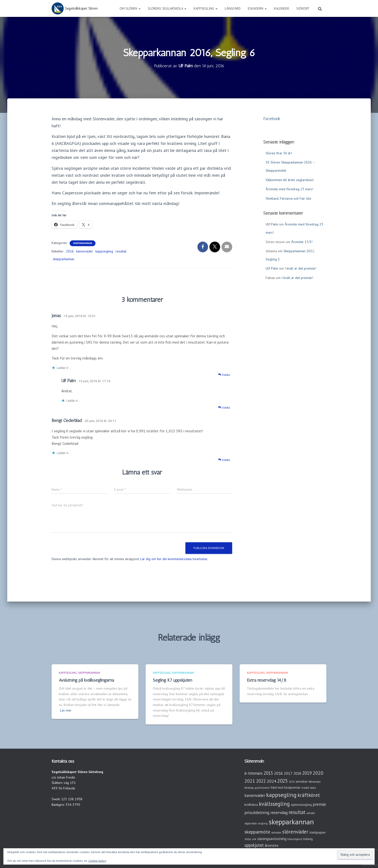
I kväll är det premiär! (300, 268)
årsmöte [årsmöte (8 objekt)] (272, 845)
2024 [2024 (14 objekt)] (271, 781)
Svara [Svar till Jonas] (224, 375)
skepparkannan (64, 259)
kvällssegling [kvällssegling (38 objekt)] (274, 804)
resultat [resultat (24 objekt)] (297, 812)
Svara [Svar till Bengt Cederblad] (224, 460)
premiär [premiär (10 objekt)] (319, 804)
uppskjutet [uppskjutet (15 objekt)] (254, 845)
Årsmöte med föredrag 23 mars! (289, 189)
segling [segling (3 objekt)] (263, 823)
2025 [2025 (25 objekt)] (283, 781)
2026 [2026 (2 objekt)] (292, 782)
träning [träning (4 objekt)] (308, 839)
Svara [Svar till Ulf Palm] (224, 408)
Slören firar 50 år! (279, 153)
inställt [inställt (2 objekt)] (305, 788)
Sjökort (303, 8)
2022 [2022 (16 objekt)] (261, 781)
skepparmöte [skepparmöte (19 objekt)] (257, 832)
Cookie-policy (97, 861)
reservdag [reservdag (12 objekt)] (279, 812)
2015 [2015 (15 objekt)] (268, 773)
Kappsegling (206, 8)
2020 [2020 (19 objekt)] (318, 773)
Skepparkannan (83, 243)
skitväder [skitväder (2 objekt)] (276, 833)
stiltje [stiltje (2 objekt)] (248, 839)
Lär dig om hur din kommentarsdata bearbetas (174, 559)
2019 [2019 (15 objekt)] (307, 773)
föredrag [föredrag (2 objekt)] (249, 788)
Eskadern (257, 8)
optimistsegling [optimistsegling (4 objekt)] (301, 805)
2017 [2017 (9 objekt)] (288, 773)
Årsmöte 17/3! (302, 242)
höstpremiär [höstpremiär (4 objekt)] (292, 788)
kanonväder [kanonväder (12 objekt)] (255, 795)
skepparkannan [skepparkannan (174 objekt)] (291, 822)
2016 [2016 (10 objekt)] (278, 773)
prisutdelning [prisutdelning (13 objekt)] (257, 812)
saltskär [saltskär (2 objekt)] (311, 813)
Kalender (281, 8)
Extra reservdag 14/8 (267, 680)
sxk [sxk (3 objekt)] (254, 839)
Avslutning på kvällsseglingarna (86, 680)
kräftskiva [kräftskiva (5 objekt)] (251, 805)
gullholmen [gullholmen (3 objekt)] (262, 788)
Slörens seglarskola (167, 8)
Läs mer (66, 710)
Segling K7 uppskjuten (172, 680)
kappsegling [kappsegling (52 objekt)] (281, 795)
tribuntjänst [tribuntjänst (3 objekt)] (295, 839)
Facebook (272, 119)
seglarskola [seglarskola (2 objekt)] (251, 823)
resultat (121, 251)
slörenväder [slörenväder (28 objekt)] (295, 832)
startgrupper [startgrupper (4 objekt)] (317, 832)
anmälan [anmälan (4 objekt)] (302, 782)
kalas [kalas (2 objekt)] (313, 788)
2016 (70, 251)
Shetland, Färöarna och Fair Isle (288, 198)
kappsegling (104, 251)
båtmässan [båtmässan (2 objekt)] (315, 782)
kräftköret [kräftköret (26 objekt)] (309, 795)
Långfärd (233, 8)
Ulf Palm (68, 381)
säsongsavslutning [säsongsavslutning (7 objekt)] (272, 839)
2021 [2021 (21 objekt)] (250, 781)
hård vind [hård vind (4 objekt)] (277, 788)
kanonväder (85, 251)
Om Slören (130, 8)
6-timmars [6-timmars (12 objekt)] (253, 773)
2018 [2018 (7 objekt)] (297, 773)
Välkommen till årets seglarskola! (290, 180)
